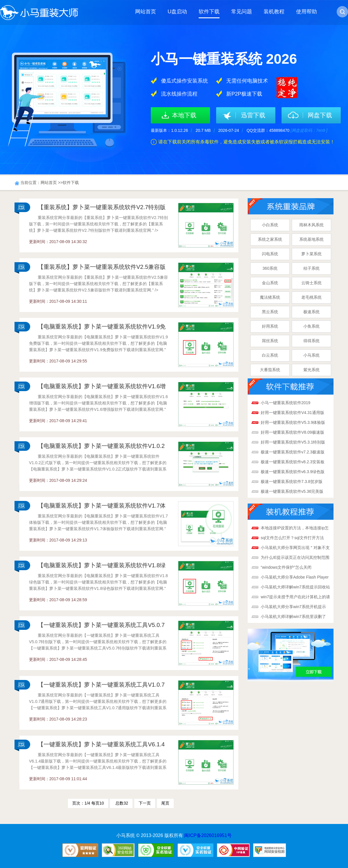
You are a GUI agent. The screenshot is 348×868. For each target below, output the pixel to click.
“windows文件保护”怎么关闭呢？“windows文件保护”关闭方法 (290, 568)
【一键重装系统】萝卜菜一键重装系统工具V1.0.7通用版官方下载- (101, 687)
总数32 (121, 803)
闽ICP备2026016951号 (208, 835)
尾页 (165, 803)
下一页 (145, 803)
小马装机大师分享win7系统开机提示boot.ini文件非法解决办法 (293, 607)
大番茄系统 (270, 370)
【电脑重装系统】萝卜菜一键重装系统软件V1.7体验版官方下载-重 (102, 508)
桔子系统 (311, 268)
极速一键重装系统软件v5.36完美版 (292, 491)
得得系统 (311, 341)
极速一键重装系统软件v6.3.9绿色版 (293, 472)
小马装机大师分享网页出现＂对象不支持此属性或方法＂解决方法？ (295, 548)
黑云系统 (270, 312)
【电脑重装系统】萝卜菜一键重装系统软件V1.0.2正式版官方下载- (101, 448)
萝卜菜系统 (311, 254)
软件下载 (209, 12)
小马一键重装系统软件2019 (286, 403)
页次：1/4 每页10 (88, 803)
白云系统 (270, 355)
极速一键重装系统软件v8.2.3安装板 (293, 462)
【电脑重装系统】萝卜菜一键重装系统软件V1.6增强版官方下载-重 (102, 388)
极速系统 (311, 312)
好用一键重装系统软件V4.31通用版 (292, 413)
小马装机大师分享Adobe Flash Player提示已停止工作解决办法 (295, 578)
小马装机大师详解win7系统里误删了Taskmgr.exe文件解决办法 (293, 617)
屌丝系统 (270, 341)
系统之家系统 (270, 239)
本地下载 (184, 115)
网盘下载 (320, 115)
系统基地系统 (311, 239)
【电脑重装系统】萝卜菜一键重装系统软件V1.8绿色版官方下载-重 (102, 567)
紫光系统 (311, 370)
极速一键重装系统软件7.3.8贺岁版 (292, 482)
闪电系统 (270, 254)
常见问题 (242, 12)
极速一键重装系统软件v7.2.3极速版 (293, 452)
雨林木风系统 (311, 225)
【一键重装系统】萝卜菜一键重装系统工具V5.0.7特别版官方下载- (101, 627)
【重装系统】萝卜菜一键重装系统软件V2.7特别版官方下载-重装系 (102, 209)
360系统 (270, 268)
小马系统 (311, 355)
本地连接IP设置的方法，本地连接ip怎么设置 (295, 528)
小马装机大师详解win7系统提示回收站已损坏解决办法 (295, 588)
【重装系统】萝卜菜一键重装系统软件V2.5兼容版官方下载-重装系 (102, 269)
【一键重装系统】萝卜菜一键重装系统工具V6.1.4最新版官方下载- (101, 746)
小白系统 (270, 225)
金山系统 (270, 283)
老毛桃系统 (311, 297)
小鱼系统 (311, 326)
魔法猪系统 (270, 297)
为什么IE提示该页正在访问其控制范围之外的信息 (295, 558)
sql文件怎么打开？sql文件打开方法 (292, 538)
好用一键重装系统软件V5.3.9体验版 (293, 422)
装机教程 (274, 12)
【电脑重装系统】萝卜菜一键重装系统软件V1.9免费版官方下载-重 (102, 329)
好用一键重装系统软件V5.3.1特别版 (293, 442)
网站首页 (146, 12)
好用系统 (270, 326)
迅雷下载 (253, 115)
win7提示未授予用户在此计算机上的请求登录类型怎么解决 (295, 597)
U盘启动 (177, 12)
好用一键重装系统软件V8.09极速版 (292, 432)
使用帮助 (307, 12)
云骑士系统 (311, 283)
